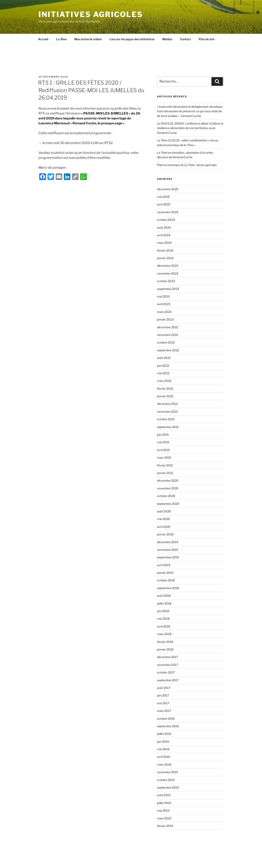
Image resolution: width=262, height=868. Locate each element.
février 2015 (165, 826)
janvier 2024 (165, 258)
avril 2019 (164, 565)
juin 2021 (163, 435)
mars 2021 (164, 457)
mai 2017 (163, 703)
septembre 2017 (168, 680)
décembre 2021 (167, 404)
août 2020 (164, 511)
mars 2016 (164, 764)
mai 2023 (163, 296)
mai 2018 (163, 619)
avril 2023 (164, 304)
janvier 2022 (165, 396)
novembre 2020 (168, 488)
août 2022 (164, 358)
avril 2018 (164, 626)
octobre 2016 (166, 719)
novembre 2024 (168, 212)
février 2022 (165, 389)
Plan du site (207, 39)
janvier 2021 (165, 473)
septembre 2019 (168, 557)
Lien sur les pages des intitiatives (132, 39)
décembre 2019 (168, 542)
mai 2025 (163, 197)
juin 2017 (163, 695)
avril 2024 (164, 235)
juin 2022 (163, 366)
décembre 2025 (168, 189)
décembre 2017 (167, 657)
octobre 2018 (166, 580)
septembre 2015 (168, 787)
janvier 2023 (165, 319)
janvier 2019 (165, 573)
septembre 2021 (168, 427)
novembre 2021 (167, 412)
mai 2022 (163, 373)
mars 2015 (164, 818)
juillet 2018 (164, 603)
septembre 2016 (168, 726)
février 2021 (165, 465)
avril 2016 (164, 757)
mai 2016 (163, 749)
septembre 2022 (168, 350)
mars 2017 (164, 711)
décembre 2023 (168, 266)
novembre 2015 (168, 772)
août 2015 (164, 795)
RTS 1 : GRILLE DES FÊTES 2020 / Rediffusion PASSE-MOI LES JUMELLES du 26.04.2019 (91, 90)
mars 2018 (164, 634)
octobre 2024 (166, 220)
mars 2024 (164, 243)
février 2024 (165, 250)
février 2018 (165, 642)
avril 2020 (164, 527)
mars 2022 (164, 381)
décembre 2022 (168, 327)
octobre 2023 (166, 281)
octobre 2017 (166, 672)
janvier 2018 (165, 649)
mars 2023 (164, 312)
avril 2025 (164, 204)
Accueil (43, 39)
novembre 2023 (168, 273)
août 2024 (164, 227)
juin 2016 (163, 741)
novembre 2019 (168, 550)
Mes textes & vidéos (88, 39)
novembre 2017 (167, 665)
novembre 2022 (168, 335)
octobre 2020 (166, 496)
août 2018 (164, 596)
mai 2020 (163, 519)
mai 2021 (163, 442)
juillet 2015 (164, 803)
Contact (185, 39)
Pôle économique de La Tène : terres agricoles (187, 165)
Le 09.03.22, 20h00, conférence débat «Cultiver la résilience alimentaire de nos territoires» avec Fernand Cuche (190, 128)
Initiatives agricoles (91, 14)
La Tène (61, 39)
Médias (167, 39)
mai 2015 (163, 810)
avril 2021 (163, 450)
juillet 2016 (164, 734)
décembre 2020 (168, 480)
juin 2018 (163, 611)
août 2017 (164, 688)
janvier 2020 (165, 534)
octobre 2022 (166, 342)
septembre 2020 (168, 504)
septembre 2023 (168, 289)
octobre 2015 (166, 780)
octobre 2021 (166, 419)
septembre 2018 (168, 588)
